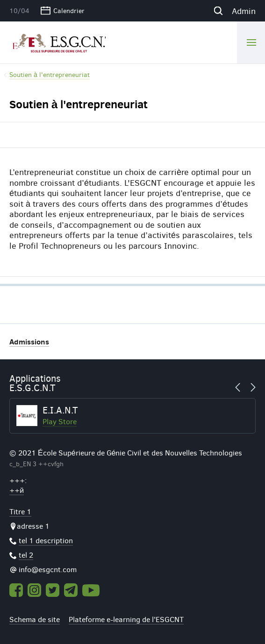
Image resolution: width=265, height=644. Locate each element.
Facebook (16, 590)
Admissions (29, 341)
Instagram (34, 590)
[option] (132, 416)
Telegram (71, 590)
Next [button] (251, 387)
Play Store (60, 421)
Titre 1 (20, 511)
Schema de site (35, 619)
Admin (244, 11)
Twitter (53, 590)
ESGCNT (57, 42)
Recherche (218, 11)
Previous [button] (240, 387)
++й (17, 490)
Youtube (91, 590)
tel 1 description (46, 540)
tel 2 (26, 555)
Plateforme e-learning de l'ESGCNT (126, 619)
